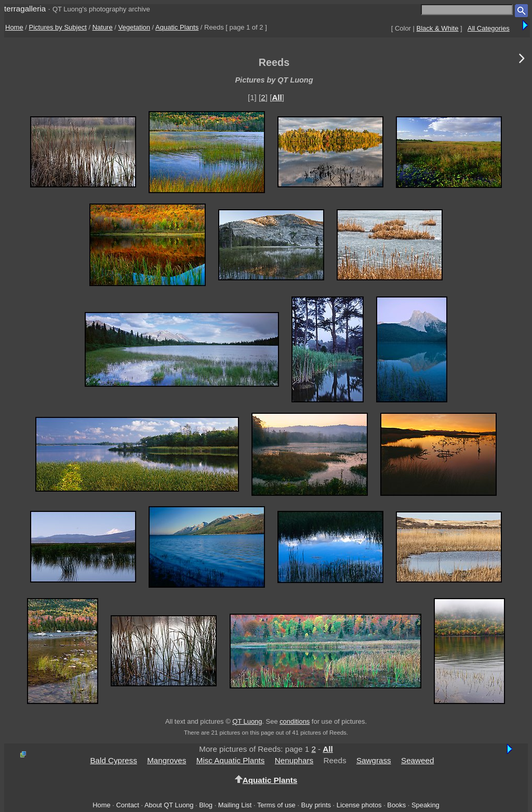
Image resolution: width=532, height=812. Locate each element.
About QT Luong (169, 805)
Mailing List (235, 805)
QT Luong (247, 721)
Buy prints (316, 805)
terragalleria (25, 9)
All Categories (489, 28)
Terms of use (276, 805)
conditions (295, 721)
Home (14, 27)
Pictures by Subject (58, 27)
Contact (127, 805)
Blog (206, 805)
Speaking (425, 805)
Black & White (438, 28)
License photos (359, 805)
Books (396, 805)
